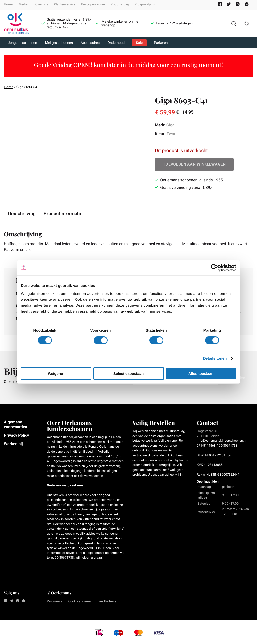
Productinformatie (63, 214)
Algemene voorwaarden (15, 425)
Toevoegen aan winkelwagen (194, 164)
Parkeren (161, 43)
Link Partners (107, 602)
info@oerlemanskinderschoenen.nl (222, 441)
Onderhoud (116, 43)
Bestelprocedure (93, 5)
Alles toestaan (201, 373)
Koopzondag (120, 5)
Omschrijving (22, 214)
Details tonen (215, 358)
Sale (139, 43)
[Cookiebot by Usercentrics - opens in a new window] (215, 268)
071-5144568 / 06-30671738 (217, 446)
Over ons (42, 5)
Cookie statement (81, 602)
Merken (24, 5)
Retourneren (55, 602)
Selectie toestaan (129, 373)
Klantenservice (65, 5)
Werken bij (13, 444)
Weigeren (56, 373)
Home (8, 5)
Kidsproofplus (145, 5)
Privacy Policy (16, 436)
